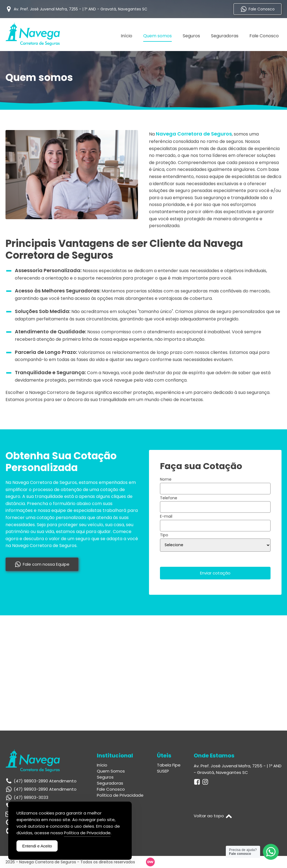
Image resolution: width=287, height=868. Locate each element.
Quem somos (157, 36)
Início (126, 36)
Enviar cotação (215, 573)
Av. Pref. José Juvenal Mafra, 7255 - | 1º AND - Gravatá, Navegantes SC (238, 769)
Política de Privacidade (120, 795)
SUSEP (163, 771)
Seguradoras (225, 36)
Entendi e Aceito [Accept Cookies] (37, 846)
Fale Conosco (264, 36)
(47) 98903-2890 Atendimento (45, 789)
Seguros (191, 36)
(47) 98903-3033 (31, 797)
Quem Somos (111, 771)
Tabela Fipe (169, 765)
